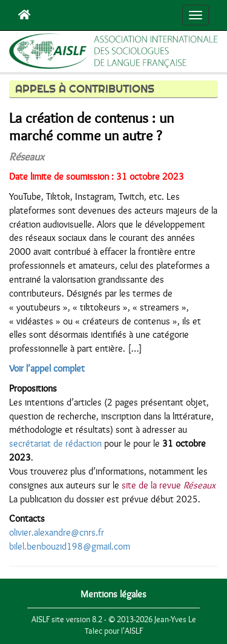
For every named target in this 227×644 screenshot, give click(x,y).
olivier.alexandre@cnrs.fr (57, 533)
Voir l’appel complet (47, 369)
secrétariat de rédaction (55, 444)
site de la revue (169, 485)
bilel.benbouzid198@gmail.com (70, 547)
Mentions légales (113, 594)
